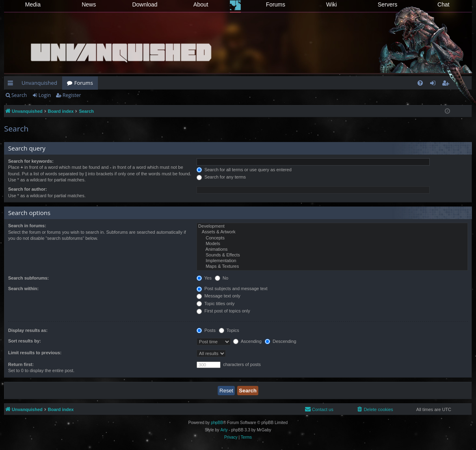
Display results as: (28, 330)
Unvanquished (39, 83)
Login (45, 95)
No (222, 278)
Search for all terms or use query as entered (244, 170)
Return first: (21, 364)
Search (19, 95)
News (89, 4)
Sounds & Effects (332, 255)
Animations (332, 250)
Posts (206, 330)
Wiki (331, 4)
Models (332, 244)
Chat (444, 4)
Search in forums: (27, 226)
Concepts (332, 238)
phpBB (217, 423)
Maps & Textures (332, 267)
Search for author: (27, 189)
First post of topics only (223, 311)
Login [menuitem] (434, 84)
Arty (224, 430)
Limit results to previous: (35, 353)
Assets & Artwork (332, 232)
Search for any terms (221, 177)
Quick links (12, 84)
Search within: (23, 289)
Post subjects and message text (232, 289)
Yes (204, 278)
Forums (276, 4)
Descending (280, 341)
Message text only (219, 296)
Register (72, 95)
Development (332, 226)
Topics (229, 330)
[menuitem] (420, 83)
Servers (387, 4)
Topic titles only (215, 304)
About (201, 4)
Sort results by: (25, 341)
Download (145, 4)
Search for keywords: (31, 161)
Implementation (332, 261)
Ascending (247, 341)
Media (33, 4)
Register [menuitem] (447, 84)
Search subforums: (28, 278)
